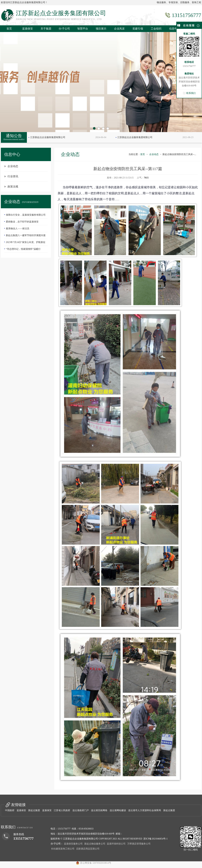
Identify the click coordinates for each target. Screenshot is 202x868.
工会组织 (156, 29)
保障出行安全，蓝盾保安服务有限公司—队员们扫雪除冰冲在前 (25, 216)
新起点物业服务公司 (95, 844)
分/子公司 (64, 29)
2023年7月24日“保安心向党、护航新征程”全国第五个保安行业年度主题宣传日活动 (26, 243)
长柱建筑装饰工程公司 (63, 849)
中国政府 (10, 810)
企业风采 (119, 29)
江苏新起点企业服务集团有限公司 (48, 137)
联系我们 (191, 93)
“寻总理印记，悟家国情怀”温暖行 (23, 249)
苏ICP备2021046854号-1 (156, 839)
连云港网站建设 (118, 810)
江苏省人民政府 (62, 810)
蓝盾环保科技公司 (116, 844)
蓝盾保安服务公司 (73, 844)
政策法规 (13, 187)
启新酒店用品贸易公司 (88, 849)
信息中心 (174, 29)
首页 (9, 29)
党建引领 (138, 29)
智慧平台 (83, 29)
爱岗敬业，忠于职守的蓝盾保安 (22, 222)
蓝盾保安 (28, 29)
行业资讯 (13, 176)
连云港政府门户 (81, 810)
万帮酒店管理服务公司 (139, 844)
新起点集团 (34, 810)
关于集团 (46, 29)
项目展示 (101, 29)
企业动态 (13, 166)
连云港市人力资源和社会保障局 (145, 810)
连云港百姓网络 (99, 810)
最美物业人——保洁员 (18, 229)
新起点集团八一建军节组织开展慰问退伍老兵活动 (25, 236)
